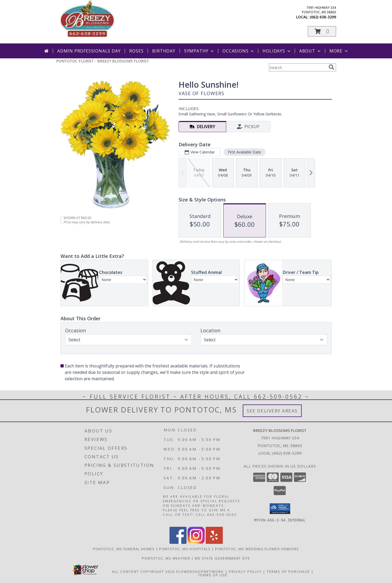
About (310, 51)
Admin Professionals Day (89, 51)
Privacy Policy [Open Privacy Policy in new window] (245, 571)
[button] (322, 31)
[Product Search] (298, 67)
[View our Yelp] (214, 542)
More (339, 51)
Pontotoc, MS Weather (166, 558)
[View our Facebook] (178, 542)
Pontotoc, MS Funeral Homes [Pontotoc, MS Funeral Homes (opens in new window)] (124, 549)
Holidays (277, 51)
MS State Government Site (222, 558)
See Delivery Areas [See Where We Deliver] (272, 411)
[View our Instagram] (196, 542)
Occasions (239, 51)
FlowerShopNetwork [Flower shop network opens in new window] (200, 571)
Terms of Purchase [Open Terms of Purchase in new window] (288, 571)
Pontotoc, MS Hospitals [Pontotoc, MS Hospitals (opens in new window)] (185, 549)
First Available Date (244, 152)
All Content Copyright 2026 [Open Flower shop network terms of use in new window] (143, 571)
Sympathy (199, 51)
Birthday (164, 51)
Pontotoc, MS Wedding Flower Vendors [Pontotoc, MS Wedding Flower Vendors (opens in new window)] (257, 549)
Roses (136, 51)
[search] (332, 67)
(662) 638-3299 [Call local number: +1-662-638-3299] (323, 17)
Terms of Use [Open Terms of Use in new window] (213, 575)
